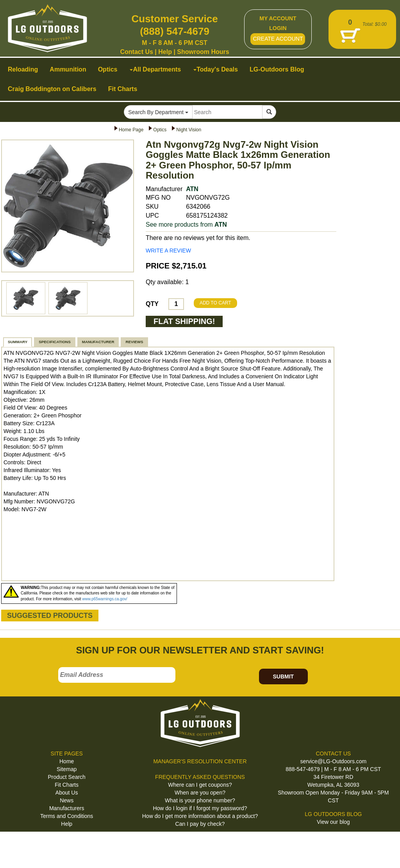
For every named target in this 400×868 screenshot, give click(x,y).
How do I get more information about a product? (200, 816)
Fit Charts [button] (123, 89)
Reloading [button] (23, 69)
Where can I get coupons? (200, 785)
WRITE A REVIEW (168, 251)
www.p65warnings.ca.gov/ (105, 599)
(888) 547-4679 (175, 31)
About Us (67, 793)
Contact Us (136, 52)
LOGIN (278, 28)
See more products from (186, 225)
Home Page (131, 130)
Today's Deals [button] (216, 69)
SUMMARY (18, 342)
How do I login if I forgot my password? (200, 808)
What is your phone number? (200, 800)
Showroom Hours (203, 52)
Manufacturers (67, 808)
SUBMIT (283, 677)
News (67, 800)
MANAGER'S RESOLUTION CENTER (200, 761)
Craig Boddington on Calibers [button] (52, 89)
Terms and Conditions (67, 816)
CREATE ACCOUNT (278, 39)
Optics (160, 130)
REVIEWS (134, 342)
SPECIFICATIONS (54, 342)
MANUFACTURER (98, 342)
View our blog (333, 822)
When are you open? (200, 793)
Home (67, 761)
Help (165, 52)
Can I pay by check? (200, 824)
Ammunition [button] (68, 69)
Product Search (67, 777)
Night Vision (189, 130)
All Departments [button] (155, 69)
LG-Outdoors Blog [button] (277, 69)
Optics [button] (108, 69)
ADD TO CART (215, 303)
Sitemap (67, 769)
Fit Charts (67, 785)
